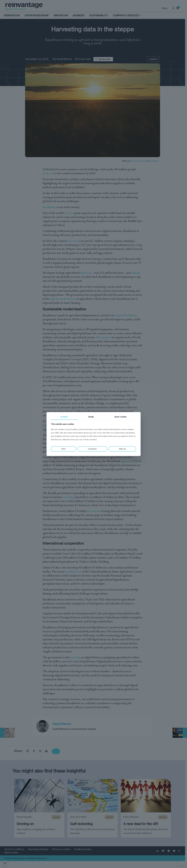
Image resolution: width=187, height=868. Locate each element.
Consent (64, 417)
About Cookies (120, 417)
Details (91, 417)
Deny (64, 449)
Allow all (122, 449)
